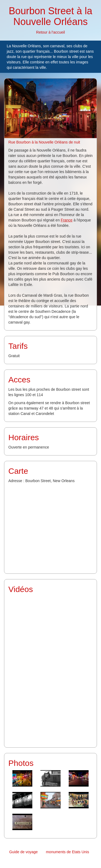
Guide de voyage (23, 852)
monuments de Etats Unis (67, 852)
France (67, 220)
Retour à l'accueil (50, 32)
